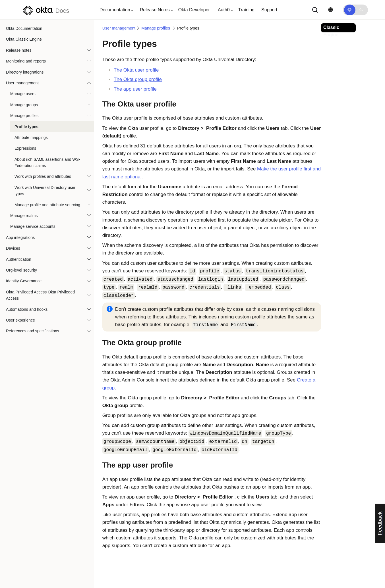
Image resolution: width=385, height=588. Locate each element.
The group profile (138, 79)
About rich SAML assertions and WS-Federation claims (47, 162)
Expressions (25, 148)
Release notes (19, 50)
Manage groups (24, 105)
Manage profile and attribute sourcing (47, 205)
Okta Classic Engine (24, 39)
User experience (20, 320)
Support (269, 10)
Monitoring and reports (26, 61)
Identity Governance (24, 281)
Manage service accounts (33, 226)
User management (22, 83)
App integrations (20, 237)
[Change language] (330, 10)
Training (246, 10)
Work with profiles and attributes (43, 176)
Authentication (19, 259)
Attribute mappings (31, 137)
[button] (115, 10)
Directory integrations (25, 72)
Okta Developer (194, 10)
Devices (13, 248)
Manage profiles (24, 116)
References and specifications (33, 331)
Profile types (26, 127)
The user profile (136, 70)
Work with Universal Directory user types (45, 191)
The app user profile (135, 89)
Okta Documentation (24, 28)
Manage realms (24, 216)
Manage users (23, 94)
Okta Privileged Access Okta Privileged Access (40, 295)
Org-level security (21, 270)
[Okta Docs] (45, 10)
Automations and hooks (27, 309)
